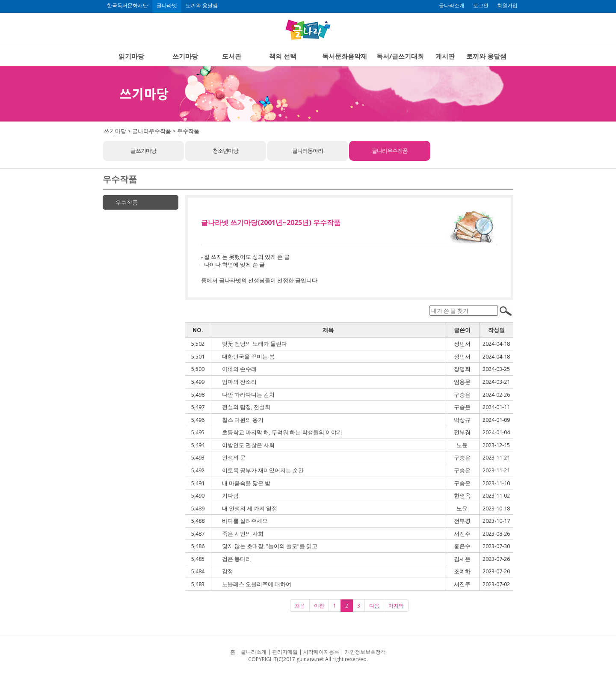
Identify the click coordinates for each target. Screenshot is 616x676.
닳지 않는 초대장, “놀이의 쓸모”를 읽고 (270, 546)
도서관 (232, 56)
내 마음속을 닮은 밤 (246, 483)
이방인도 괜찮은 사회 (248, 445)
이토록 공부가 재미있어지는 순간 (263, 470)
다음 (374, 606)
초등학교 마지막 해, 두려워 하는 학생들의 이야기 (282, 432)
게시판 (445, 56)
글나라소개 (452, 6)
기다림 (230, 495)
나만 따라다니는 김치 (248, 394)
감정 (228, 571)
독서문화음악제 (345, 56)
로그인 (481, 6)
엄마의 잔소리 (239, 382)
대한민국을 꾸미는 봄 (248, 356)
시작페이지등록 (321, 652)
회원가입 (507, 6)
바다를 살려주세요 (245, 521)
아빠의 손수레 (239, 369)
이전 (319, 606)
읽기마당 (131, 56)
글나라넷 (167, 6)
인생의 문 (234, 457)
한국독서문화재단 (127, 6)
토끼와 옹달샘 (202, 6)
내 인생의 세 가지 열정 (250, 508)
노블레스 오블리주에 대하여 (257, 584)
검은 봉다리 (237, 559)
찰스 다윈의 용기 (243, 420)
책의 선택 (283, 56)
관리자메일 (285, 652)
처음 (300, 606)
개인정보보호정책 (365, 652)
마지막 (396, 606)
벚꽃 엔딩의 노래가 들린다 (255, 344)
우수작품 (127, 202)
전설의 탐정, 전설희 (246, 407)
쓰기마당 (185, 56)
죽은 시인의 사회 (243, 534)
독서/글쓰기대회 (400, 56)
